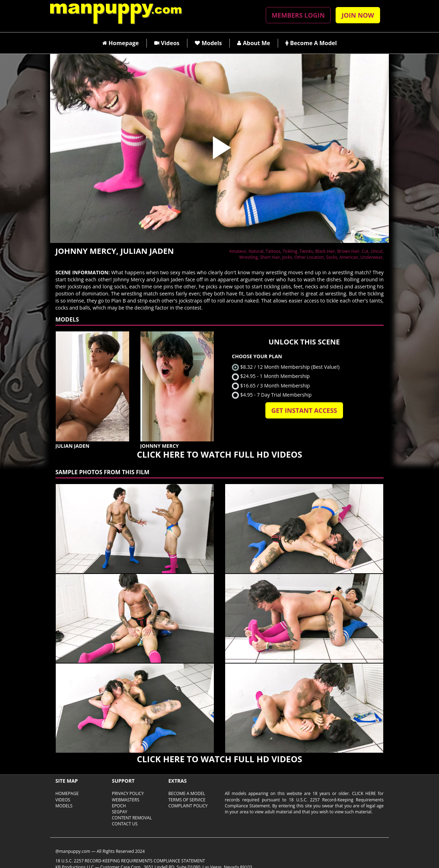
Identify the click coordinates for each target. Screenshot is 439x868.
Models (208, 43)
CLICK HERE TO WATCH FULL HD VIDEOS (220, 454)
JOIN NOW (358, 15)
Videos (167, 43)
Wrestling (249, 257)
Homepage (121, 43)
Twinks (306, 251)
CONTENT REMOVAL (132, 818)
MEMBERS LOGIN (298, 15)
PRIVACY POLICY (128, 793)
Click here (364, 793)
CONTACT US (125, 824)
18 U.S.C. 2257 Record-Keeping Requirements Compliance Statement (130, 861)
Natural (256, 251)
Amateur (238, 251)
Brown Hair (348, 251)
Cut (365, 251)
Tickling (290, 251)
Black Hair (325, 251)
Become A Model (311, 43)
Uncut (377, 251)
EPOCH (119, 806)
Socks (332, 257)
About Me (254, 43)
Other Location (309, 257)
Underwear (371, 257)
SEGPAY (120, 812)
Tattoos (273, 251)
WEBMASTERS (126, 800)
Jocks (287, 257)
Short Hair (270, 257)
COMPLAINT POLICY (188, 806)
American (349, 257)
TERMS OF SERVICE (187, 800)
